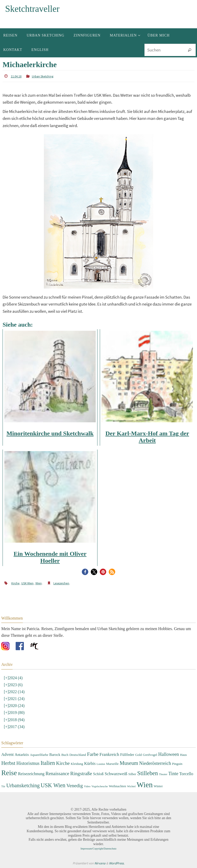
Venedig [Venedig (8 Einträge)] (75, 786)
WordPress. (117, 863)
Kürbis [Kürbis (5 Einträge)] (90, 763)
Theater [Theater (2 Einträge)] (163, 774)
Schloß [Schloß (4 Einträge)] (98, 774)
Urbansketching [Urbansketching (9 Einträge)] (23, 785)
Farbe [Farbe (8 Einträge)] (93, 754)
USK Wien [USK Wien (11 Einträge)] (53, 785)
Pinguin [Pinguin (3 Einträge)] (177, 763)
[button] (85, 572)
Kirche (15, 583)
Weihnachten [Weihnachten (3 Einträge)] (117, 786)
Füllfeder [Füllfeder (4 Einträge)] (127, 755)
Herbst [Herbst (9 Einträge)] (8, 763)
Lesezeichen (61, 583)
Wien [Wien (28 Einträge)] (145, 785)
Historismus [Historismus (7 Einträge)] (28, 763)
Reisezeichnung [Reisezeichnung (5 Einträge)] (31, 774)
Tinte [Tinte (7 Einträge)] (173, 773)
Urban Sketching (43, 76)
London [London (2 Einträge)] (101, 764)
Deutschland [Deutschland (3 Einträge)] (78, 755)
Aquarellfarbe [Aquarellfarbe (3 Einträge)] (39, 755)
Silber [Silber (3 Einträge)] (132, 774)
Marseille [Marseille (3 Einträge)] (112, 763)
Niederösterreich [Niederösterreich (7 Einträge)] (155, 763)
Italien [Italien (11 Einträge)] (48, 763)
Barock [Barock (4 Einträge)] (55, 755)
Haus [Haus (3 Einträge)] (184, 755)
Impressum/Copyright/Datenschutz (98, 849)
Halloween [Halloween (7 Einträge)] (169, 754)
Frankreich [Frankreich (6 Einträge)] (109, 754)
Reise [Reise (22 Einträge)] (9, 773)
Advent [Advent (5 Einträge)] (7, 754)
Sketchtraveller (32, 9)
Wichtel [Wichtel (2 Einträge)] (131, 786)
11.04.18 (16, 76)
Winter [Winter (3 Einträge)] (158, 786)
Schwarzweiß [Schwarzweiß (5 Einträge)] (116, 774)
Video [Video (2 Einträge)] (87, 786)
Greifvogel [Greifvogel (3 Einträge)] (150, 755)
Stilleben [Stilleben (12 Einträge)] (148, 773)
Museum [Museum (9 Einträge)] (129, 763)
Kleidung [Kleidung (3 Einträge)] (77, 763)
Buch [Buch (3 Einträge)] (65, 755)
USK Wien (27, 583)
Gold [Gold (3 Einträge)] (139, 755)
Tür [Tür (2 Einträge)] (3, 786)
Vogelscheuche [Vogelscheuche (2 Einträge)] (100, 786)
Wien (39, 583)
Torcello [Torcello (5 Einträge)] (186, 774)
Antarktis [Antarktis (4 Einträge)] (22, 755)
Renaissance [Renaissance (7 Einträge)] (57, 773)
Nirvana (100, 863)
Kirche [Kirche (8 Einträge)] (63, 763)
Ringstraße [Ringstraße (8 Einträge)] (81, 773)
